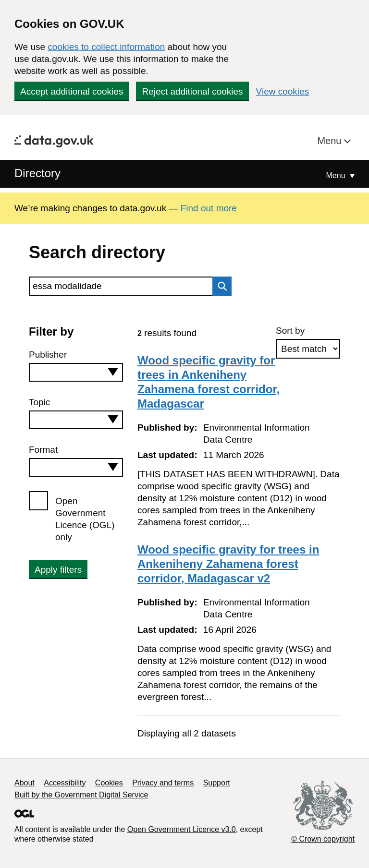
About (25, 783)
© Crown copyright (323, 839)
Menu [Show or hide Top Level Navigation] (337, 175)
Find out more (209, 208)
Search (220, 286)
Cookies (109, 783)
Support (217, 783)
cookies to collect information (106, 47)
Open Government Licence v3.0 (182, 829)
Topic (39, 402)
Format (43, 450)
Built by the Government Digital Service (81, 795)
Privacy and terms (163, 783)
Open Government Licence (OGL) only (85, 519)
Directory (37, 173)
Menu (331, 141)
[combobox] (76, 372)
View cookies (283, 91)
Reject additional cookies (192, 91)
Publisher (48, 355)
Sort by (290, 331)
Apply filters (58, 570)
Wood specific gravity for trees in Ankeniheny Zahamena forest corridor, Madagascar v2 (228, 564)
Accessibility (65, 783)
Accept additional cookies (72, 91)
